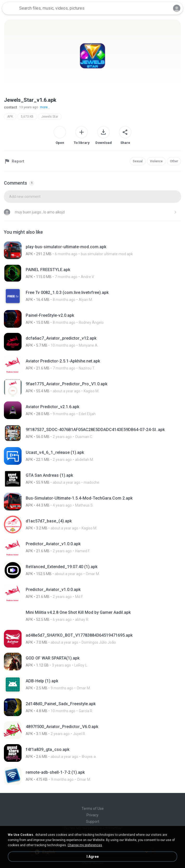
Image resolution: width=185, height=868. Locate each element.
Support (93, 822)
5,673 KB (27, 117)
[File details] (92, 250)
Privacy (92, 815)
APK (10, 117)
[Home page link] (10, 8)
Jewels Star (50, 117)
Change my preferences (85, 845)
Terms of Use (93, 809)
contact (11, 107)
